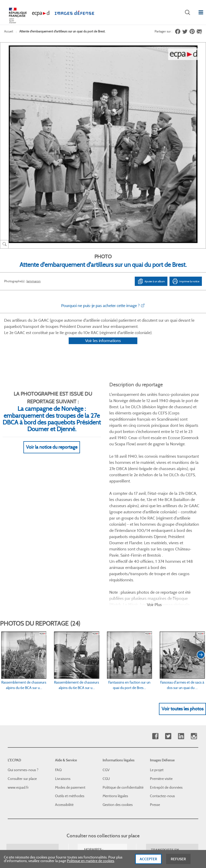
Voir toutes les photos (182, 592)
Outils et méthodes (70, 680)
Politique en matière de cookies (91, 863)
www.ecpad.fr (18, 671)
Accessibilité (64, 688)
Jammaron (34, 281)
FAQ (58, 654)
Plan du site (166, 812)
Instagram (194, 620)
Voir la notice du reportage (52, 454)
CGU (106, 662)
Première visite (161, 662)
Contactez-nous (162, 680)
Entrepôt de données (166, 671)
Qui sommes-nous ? (23, 654)
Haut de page (173, 776)
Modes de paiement (70, 671)
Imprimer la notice (186, 281)
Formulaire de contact (27, 762)
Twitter (168, 620)
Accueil (9, 31)
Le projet (157, 654)
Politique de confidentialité (123, 671)
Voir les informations (103, 347)
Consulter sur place (22, 662)
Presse (155, 688)
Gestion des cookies (118, 688)
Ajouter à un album (151, 281)
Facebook (155, 620)
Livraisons (63, 662)
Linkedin (181, 620)
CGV (106, 654)
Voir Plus (154, 488)
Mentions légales (115, 680)
